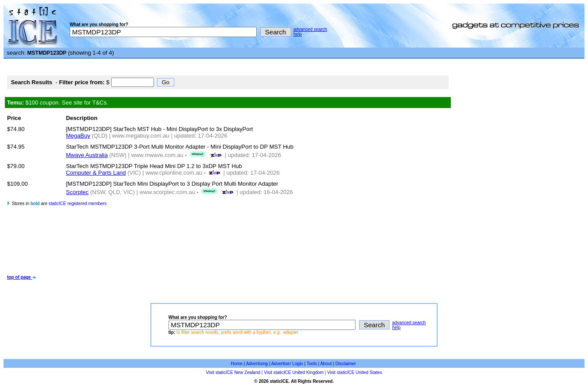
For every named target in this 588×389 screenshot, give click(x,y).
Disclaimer (346, 364)
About (326, 364)
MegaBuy (78, 136)
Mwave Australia (87, 155)
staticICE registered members (78, 204)
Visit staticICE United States (355, 372)
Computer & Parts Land (96, 173)
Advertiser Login (287, 364)
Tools (312, 364)
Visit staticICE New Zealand (233, 372)
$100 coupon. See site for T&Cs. (58, 103)
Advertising (257, 364)
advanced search (310, 29)
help (298, 34)
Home (237, 364)
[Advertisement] (168, 246)
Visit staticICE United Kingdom (294, 372)
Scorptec (77, 192)
